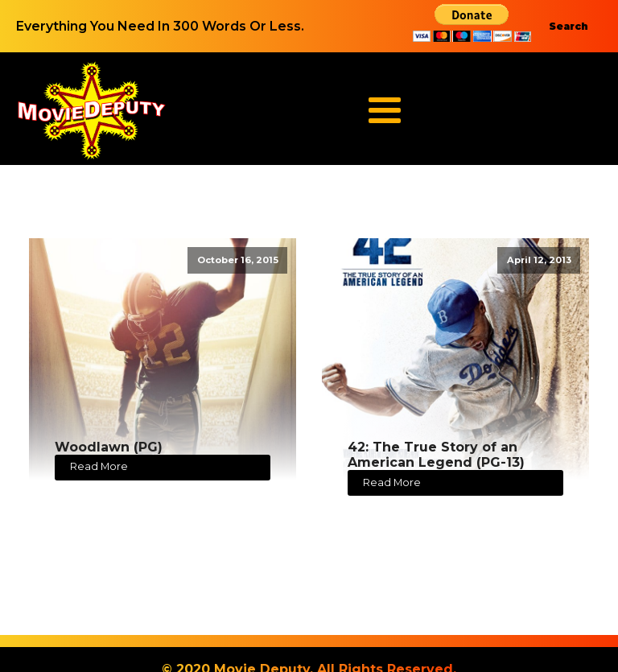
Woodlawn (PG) (109, 447)
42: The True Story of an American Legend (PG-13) (436, 455)
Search (569, 26)
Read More (99, 466)
